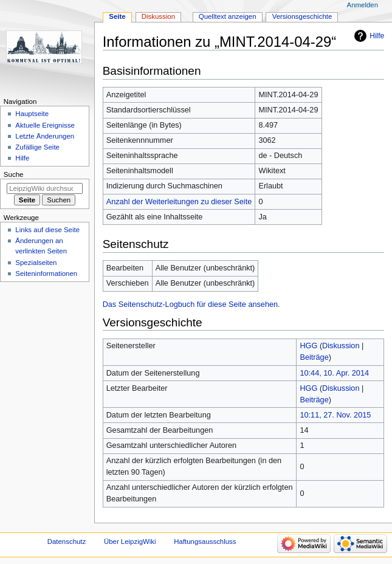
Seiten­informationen (46, 273)
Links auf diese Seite (47, 230)
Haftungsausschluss (205, 542)
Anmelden (363, 5)
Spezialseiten (36, 263)
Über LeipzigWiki (130, 542)
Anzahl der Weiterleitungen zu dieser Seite (179, 202)
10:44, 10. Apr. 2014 (334, 373)
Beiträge (314, 357)
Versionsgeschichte (302, 16)
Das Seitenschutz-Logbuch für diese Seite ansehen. (191, 304)
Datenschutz (67, 542)
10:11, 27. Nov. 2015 (335, 415)
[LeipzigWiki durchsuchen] (45, 188)
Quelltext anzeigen (228, 16)
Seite (117, 16)
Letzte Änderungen (45, 136)
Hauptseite (32, 114)
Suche (14, 174)
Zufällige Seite (37, 147)
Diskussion (341, 346)
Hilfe (377, 36)
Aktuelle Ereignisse (45, 125)
